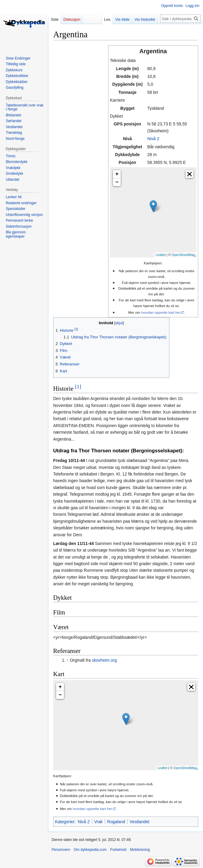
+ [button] (117, 174)
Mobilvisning (140, 850)
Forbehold (118, 850)
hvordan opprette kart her (161, 312)
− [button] (117, 182)
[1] (78, 386)
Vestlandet (139, 822)
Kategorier (65, 822)
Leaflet (161, 255)
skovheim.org (104, 660)
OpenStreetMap (183, 255)
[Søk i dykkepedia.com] (180, 19)
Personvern (61, 850)
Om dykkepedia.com (90, 850)
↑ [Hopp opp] (68, 660)
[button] (189, 174)
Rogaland (116, 822)
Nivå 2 (153, 139)
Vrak (98, 822)
